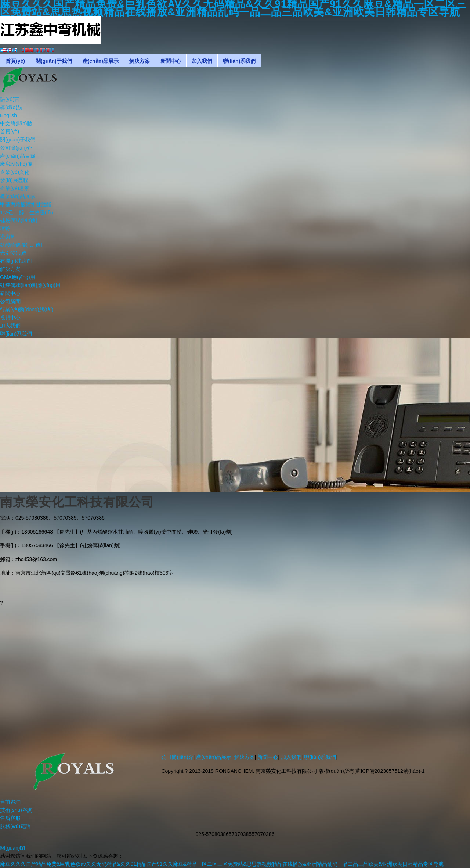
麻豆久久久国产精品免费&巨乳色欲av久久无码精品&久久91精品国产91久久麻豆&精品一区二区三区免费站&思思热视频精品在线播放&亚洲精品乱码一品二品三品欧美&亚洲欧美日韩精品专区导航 (222, 864)
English (8, 115)
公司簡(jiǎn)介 (177, 757)
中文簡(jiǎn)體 (16, 123)
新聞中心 (268, 757)
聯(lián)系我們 (320, 757)
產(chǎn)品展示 (214, 757)
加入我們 (291, 757)
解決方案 (245, 757)
